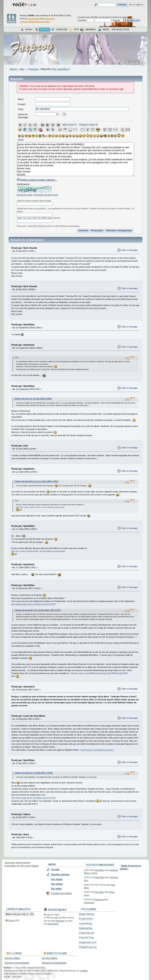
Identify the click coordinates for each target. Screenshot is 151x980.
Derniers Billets (12, 958)
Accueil (55, 869)
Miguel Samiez (87, 914)
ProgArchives (86, 919)
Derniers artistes (60, 875)
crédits (84, 971)
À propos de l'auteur (61, 893)
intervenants (53, 924)
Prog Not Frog (86, 938)
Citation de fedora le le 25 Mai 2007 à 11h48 (34, 773)
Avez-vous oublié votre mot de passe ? (35, 22)
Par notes (56, 889)
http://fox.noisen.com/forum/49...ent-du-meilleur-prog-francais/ (40, 507)
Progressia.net (86, 933)
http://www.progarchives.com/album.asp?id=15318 (33, 604)
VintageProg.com (88, 947)
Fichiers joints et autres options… (39, 180)
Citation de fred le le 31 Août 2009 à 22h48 (33, 399)
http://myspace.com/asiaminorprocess (97, 750)
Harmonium (89, 902)
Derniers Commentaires (17, 963)
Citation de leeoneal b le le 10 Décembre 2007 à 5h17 (38, 610)
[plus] (21, 140)
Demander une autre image (46, 195)
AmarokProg (85, 924)
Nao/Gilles (99, 870)
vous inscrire (50, 19)
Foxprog (136, 63)
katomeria (99, 899)
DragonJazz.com (88, 942)
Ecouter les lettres (25, 195)
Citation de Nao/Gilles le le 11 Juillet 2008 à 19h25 (36, 481)
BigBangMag (86, 928)
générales (60, 921)
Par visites (57, 884)
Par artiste (57, 879)
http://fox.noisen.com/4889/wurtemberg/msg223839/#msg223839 (99, 673)
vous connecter (33, 19)
